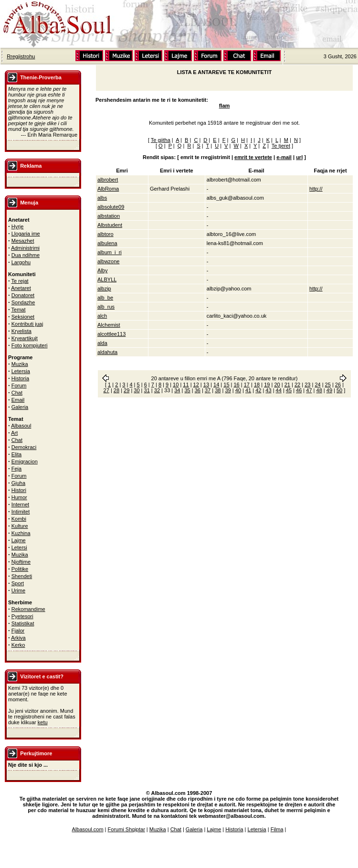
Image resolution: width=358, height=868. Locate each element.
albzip (104, 289)
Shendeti (22, 576)
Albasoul (21, 426)
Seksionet (23, 317)
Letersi (19, 547)
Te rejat (20, 281)
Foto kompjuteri (30, 345)
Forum (19, 386)
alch (102, 316)
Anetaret (21, 288)
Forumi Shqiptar (126, 829)
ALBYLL (107, 279)
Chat (17, 393)
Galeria (20, 407)
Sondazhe (23, 302)
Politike (20, 569)
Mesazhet (23, 241)
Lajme (19, 540)
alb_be (105, 298)
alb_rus (106, 307)
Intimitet (21, 512)
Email (18, 400)
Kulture (20, 526)
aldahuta (107, 352)
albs (102, 198)
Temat (19, 310)
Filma (277, 829)
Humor (19, 497)
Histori (19, 490)
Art (14, 433)
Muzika (20, 364)
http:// (316, 189)
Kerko (18, 645)
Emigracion (25, 461)
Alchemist (109, 325)
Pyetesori (22, 616)
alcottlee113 (111, 334)
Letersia (21, 371)
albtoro (105, 234)
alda (102, 343)
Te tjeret (281, 146)
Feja (16, 469)
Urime (18, 590)
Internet (20, 504)
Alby (102, 270)
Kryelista (21, 331)
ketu (43, 722)
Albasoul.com (88, 829)
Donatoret (23, 295)
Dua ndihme (26, 255)
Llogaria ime (26, 234)
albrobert (108, 180)
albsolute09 (111, 207)
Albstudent (110, 225)
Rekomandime (28, 609)
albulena (107, 243)
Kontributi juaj (27, 324)
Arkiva (18, 638)
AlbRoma (108, 189)
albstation (109, 216)
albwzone (108, 261)
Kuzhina (21, 533)
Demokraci (24, 447)
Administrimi (25, 248)
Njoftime (21, 562)
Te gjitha (161, 140)
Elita (16, 454)
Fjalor (18, 631)
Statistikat (23, 623)
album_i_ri (110, 252)
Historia (20, 378)
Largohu (21, 262)
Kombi (19, 519)
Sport (18, 583)
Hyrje (18, 226)
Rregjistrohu (21, 56)
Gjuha (18, 483)
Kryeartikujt (25, 338)
